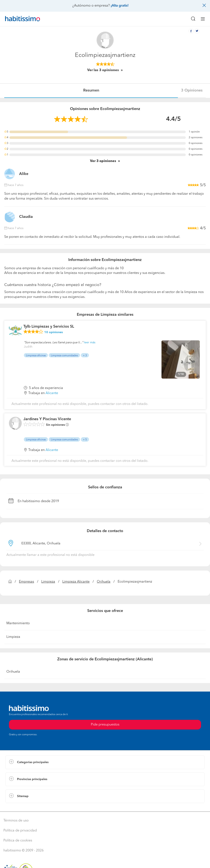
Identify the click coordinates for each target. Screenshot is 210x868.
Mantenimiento (18, 623)
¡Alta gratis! (120, 6)
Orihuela (104, 582)
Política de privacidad (20, 831)
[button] (105, 762)
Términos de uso (16, 821)
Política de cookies (18, 841)
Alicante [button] (52, 393)
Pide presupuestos (105, 725)
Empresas (26, 582)
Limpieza (48, 582)
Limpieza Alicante (76, 582)
